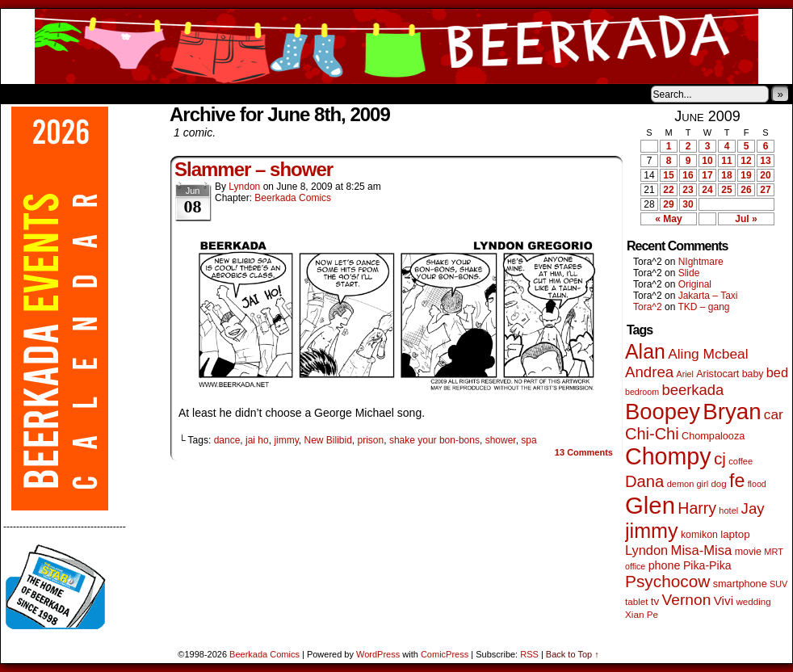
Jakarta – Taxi (708, 296)
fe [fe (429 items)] (737, 481)
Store (121, 94)
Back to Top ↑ (573, 654)
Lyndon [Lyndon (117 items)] (646, 550)
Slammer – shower (254, 169)
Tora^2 (648, 307)
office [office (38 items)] (635, 566)
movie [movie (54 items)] (748, 552)
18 (726, 175)
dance (227, 440)
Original (695, 284)
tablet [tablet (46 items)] (636, 601)
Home (23, 94)
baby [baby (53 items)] (753, 374)
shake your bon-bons (434, 440)
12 (746, 161)
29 (668, 204)
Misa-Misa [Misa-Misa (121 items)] (702, 550)
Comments (584, 452)
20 (765, 175)
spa (529, 440)
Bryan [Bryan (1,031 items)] (732, 412)
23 (688, 190)
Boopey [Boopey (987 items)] (663, 412)
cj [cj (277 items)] (720, 458)
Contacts (183, 94)
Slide (689, 273)
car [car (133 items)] (774, 415)
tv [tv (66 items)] (655, 601)
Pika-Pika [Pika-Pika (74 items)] (707, 565)
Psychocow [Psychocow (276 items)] (667, 581)
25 (726, 190)
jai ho (257, 440)
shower (501, 440)
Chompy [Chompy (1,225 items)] (668, 456)
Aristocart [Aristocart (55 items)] (717, 374)
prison (371, 440)
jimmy (286, 440)
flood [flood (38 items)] (757, 484)
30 (688, 204)
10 (707, 161)
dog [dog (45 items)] (718, 484)
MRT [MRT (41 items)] (774, 552)
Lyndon (244, 187)
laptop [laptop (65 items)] (735, 534)
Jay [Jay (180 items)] (753, 508)
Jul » (746, 219)
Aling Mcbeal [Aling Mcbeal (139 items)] (708, 354)
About (71, 94)
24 (707, 190)
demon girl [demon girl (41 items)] (688, 484)
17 (707, 175)
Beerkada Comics (396, 46)
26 (746, 190)
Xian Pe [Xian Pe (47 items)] (642, 614)
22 (668, 190)
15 (668, 175)
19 (746, 175)
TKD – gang (703, 307)
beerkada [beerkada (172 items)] (692, 390)
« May (668, 219)
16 (688, 175)
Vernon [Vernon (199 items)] (687, 600)
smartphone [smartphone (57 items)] (740, 584)
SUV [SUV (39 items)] (778, 584)
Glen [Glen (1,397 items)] (650, 505)
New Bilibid (327, 440)
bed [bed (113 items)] (777, 372)
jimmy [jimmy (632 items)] (652, 531)
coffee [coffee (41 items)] (741, 461)
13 (765, 161)
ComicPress (445, 654)
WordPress (378, 654)
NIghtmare (701, 262)
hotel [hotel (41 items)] (728, 510)
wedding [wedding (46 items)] (753, 601)
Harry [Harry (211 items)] (697, 508)
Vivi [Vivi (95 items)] (724, 601)
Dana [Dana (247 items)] (644, 481)
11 (726, 161)
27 (765, 190)
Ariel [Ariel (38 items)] (685, 374)
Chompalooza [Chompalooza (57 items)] (713, 436)
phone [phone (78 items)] (665, 565)
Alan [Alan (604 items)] (645, 351)
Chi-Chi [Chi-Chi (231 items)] (652, 434)
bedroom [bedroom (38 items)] (642, 392)
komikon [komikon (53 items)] (699, 535)
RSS (529, 654)
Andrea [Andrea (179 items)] (649, 372)
